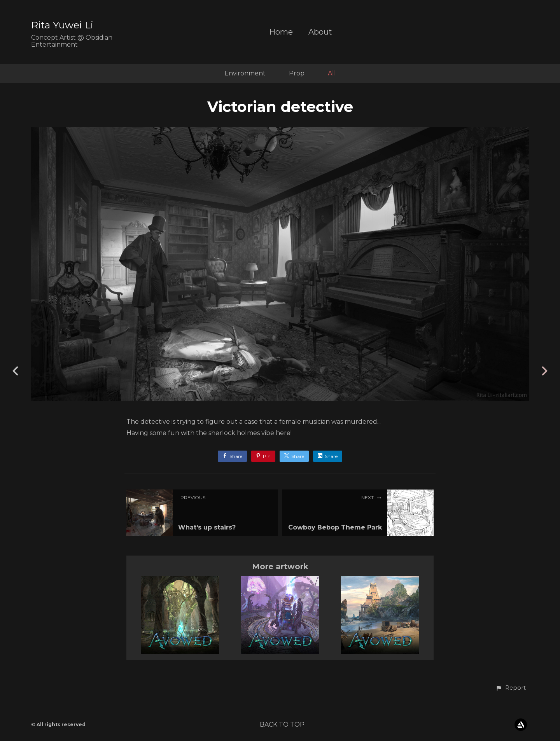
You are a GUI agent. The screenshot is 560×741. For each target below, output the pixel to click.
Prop (297, 73)
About (320, 32)
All (332, 73)
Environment (245, 73)
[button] (511, 688)
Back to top (282, 724)
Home (281, 32)
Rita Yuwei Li (62, 25)
